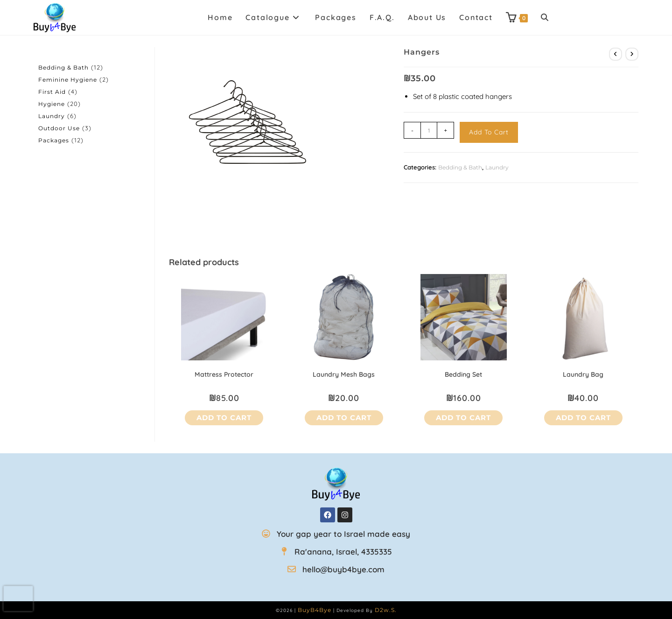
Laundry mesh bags (344, 374)
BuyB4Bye (315, 610)
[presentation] (18, 598)
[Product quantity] (429, 130)
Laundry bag (583, 374)
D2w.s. (386, 610)
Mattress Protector (224, 374)
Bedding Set (463, 374)
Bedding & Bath (460, 167)
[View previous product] (616, 54)
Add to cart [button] (224, 418)
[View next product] (632, 54)
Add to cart (489, 132)
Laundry (497, 167)
